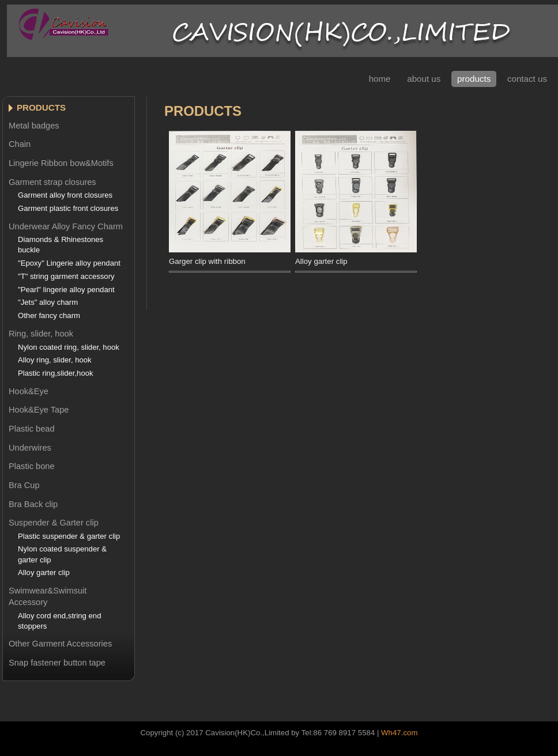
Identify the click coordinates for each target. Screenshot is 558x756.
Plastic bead (32, 429)
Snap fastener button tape (57, 663)
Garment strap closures (52, 182)
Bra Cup (24, 485)
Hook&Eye (29, 391)
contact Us (527, 79)
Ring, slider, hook (41, 334)
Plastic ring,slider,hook (56, 373)
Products (474, 79)
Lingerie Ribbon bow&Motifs (61, 163)
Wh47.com (399, 733)
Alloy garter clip (44, 572)
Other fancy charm (49, 315)
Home (380, 79)
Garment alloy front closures (65, 195)
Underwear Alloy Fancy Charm (66, 226)
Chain (20, 144)
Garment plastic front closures (68, 208)
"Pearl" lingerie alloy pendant (66, 290)
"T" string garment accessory (66, 276)
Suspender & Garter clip (54, 523)
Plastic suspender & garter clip (69, 536)
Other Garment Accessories (60, 644)
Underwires (30, 448)
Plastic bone (32, 466)
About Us (424, 79)
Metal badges (34, 126)
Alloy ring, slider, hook (55, 360)
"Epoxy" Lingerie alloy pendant (69, 263)
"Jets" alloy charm (48, 302)
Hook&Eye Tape (39, 410)
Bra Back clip (33, 504)
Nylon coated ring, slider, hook (69, 347)
